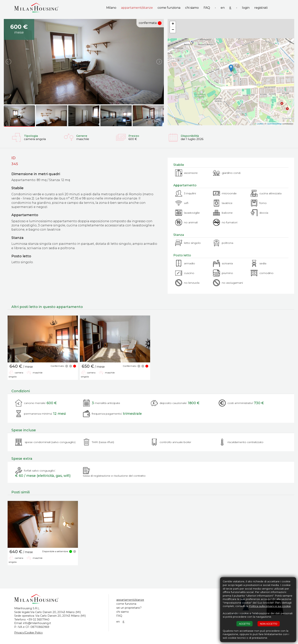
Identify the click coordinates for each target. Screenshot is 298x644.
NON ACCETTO (269, 624)
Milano (111, 8)
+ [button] (173, 24)
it (230, 8)
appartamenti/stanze (137, 8)
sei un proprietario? (129, 608)
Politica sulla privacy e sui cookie (270, 606)
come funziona (169, 8)
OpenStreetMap (274, 124)
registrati (261, 8)
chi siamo (192, 8)
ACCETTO (245, 624)
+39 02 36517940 (38, 620)
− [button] (173, 30)
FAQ (207, 8)
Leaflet (260, 124)
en (223, 8)
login (246, 8)
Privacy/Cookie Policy (29, 633)
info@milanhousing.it (37, 623)
